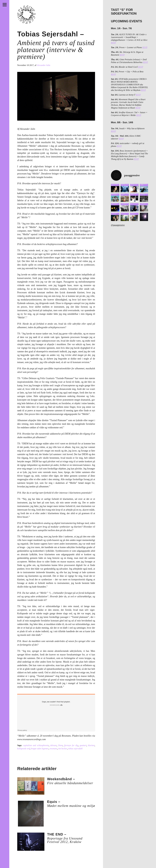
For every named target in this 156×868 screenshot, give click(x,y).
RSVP (113, 43)
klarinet (91, 745)
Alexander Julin (43, 65)
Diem (60, 745)
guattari (83, 745)
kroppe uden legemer (40, 749)
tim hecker (63, 749)
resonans (53, 749)
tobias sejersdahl (75, 749)
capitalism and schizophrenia (36, 745)
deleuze (53, 745)
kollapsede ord (23, 749)
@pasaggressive (118, 225)
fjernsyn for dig (71, 745)
